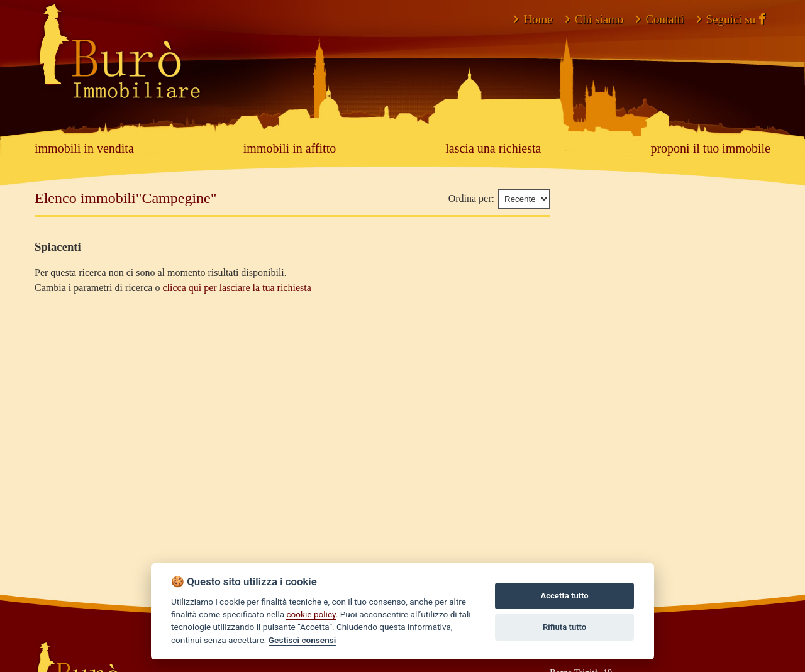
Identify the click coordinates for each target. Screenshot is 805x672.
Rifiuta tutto (564, 627)
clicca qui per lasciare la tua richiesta (236, 288)
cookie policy (311, 614)
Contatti (660, 19)
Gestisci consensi (302, 640)
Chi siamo (595, 19)
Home (533, 19)
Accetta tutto (564, 596)
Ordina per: (471, 198)
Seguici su (731, 19)
